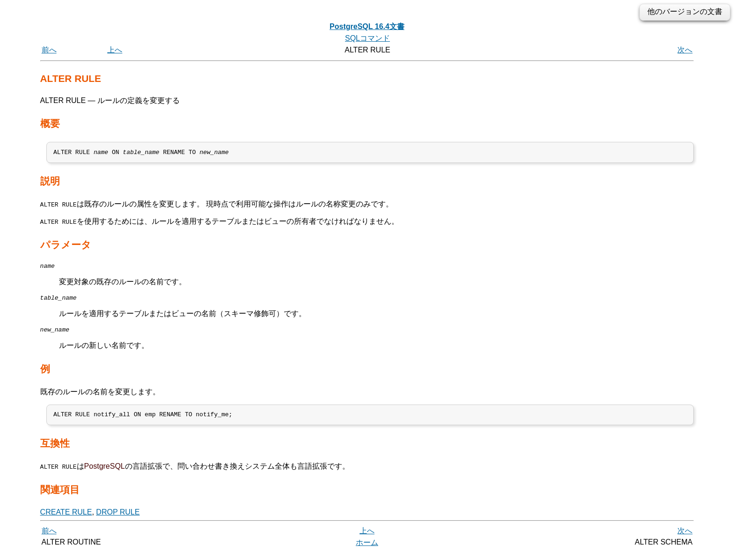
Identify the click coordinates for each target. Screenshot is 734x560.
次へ (685, 50)
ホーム (367, 549)
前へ (49, 50)
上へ (115, 50)
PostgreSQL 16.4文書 (367, 26)
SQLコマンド (367, 38)
